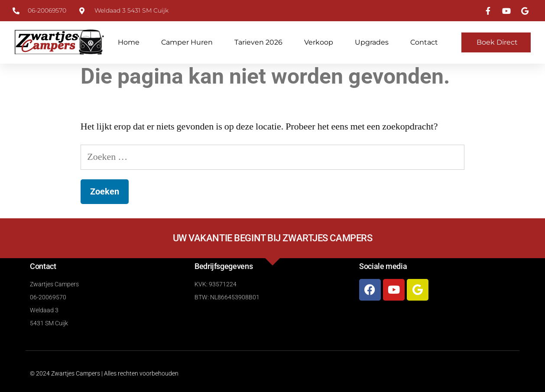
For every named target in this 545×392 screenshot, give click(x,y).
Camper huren (187, 42)
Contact (424, 42)
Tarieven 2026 (258, 42)
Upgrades (372, 42)
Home (129, 42)
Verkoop (319, 42)
